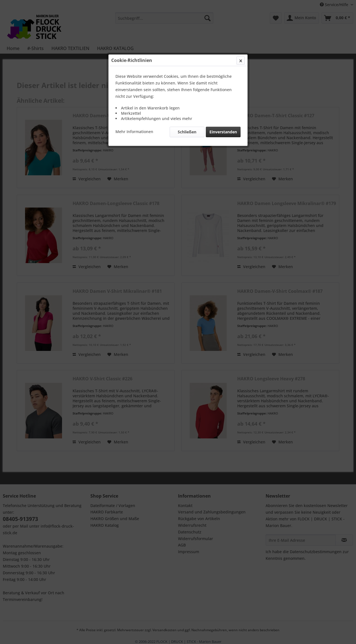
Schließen (187, 132)
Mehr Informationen (134, 132)
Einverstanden (223, 132)
